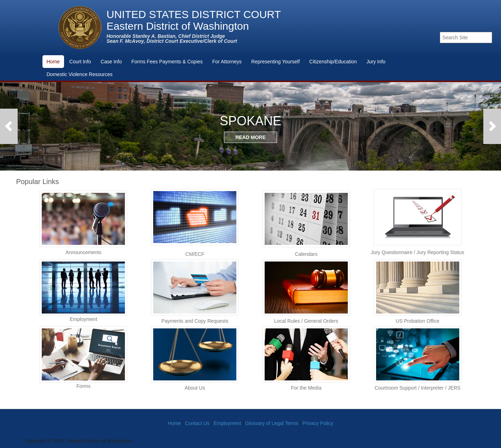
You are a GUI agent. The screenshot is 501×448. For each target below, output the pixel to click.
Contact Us (197, 423)
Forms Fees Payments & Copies (167, 62)
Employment (227, 423)
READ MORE (250, 137)
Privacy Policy (318, 423)
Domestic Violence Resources (80, 74)
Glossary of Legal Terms (272, 423)
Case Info (111, 62)
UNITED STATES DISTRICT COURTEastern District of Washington (194, 20)
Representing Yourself (275, 62)
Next (492, 126)
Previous (9, 126)
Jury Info (376, 62)
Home (53, 62)
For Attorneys (227, 62)
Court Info (80, 62)
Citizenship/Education (333, 62)
